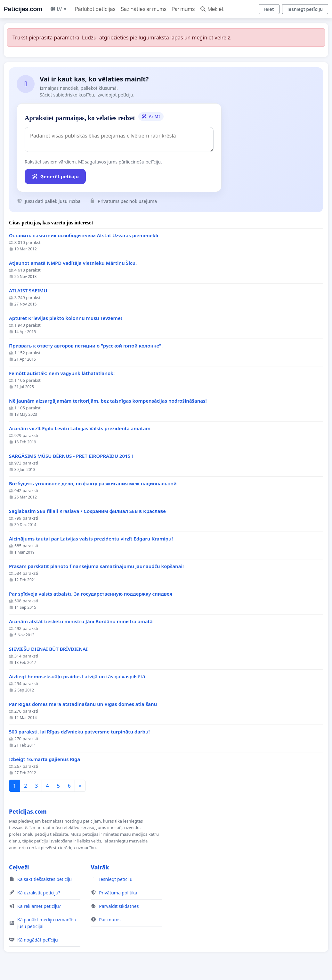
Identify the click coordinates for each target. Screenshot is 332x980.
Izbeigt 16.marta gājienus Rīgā (45, 759)
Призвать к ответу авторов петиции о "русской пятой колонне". (86, 346)
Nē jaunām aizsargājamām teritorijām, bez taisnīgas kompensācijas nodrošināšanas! (108, 401)
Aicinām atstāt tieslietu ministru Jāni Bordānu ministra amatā (81, 621)
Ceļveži (19, 867)
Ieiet (269, 9)
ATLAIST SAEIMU (28, 291)
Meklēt (212, 9)
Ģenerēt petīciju (55, 176)
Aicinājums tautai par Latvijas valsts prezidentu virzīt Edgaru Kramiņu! (91, 539)
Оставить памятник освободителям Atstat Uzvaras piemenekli (84, 235)
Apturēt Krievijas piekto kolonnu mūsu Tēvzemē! (65, 318)
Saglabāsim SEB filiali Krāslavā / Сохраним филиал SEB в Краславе (87, 511)
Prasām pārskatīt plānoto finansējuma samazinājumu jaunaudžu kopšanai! (96, 566)
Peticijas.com (23, 9)
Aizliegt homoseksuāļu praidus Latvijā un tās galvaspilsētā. (78, 677)
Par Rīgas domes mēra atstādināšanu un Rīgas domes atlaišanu (83, 704)
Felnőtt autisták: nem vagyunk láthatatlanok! (62, 373)
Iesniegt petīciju (305, 9)
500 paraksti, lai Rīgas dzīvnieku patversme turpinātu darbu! (79, 732)
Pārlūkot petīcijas (95, 9)
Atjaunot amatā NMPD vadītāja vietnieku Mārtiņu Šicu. (73, 263)
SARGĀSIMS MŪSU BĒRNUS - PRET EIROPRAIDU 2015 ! (71, 456)
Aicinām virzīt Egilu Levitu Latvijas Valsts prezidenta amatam (80, 428)
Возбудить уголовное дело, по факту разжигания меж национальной (93, 484)
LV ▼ (59, 9)
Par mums (183, 9)
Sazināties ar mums (144, 9)
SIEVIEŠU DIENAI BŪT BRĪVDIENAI (48, 649)
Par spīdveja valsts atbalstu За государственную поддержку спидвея (91, 594)
